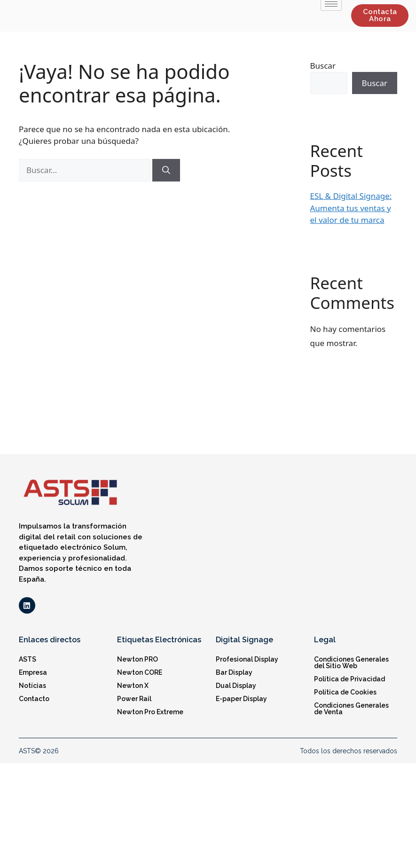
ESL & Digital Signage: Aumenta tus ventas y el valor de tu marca (351, 208)
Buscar (323, 66)
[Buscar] (166, 170)
